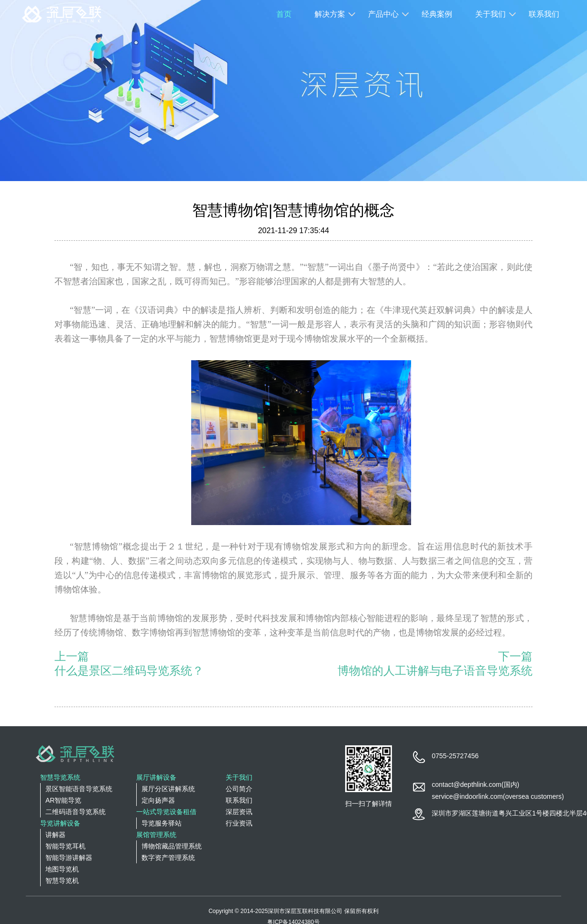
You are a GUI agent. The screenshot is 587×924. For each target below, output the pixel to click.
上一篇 (72, 656)
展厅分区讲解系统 (168, 789)
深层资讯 (239, 812)
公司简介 (239, 789)
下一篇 (515, 656)
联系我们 (544, 14)
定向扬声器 (158, 800)
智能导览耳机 (65, 846)
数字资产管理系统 (168, 858)
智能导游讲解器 (69, 858)
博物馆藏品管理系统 (172, 846)
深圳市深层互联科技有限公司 (305, 911)
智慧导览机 (62, 881)
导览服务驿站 (162, 823)
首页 (284, 14)
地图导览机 (62, 869)
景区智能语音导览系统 (79, 789)
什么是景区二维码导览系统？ (129, 671)
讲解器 (55, 835)
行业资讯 (239, 823)
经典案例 (437, 14)
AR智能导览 (63, 800)
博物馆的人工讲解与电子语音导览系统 (435, 671)
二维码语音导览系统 (76, 812)
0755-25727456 (455, 756)
